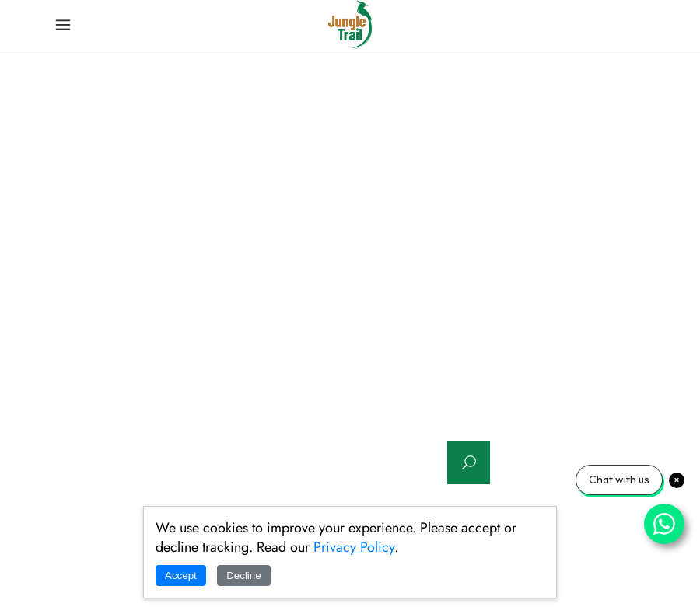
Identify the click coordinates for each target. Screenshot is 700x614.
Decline (243, 576)
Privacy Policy (354, 547)
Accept (181, 576)
